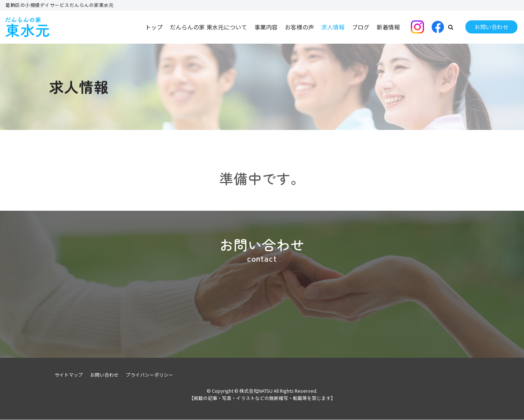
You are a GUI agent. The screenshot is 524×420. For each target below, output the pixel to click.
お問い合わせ (491, 27)
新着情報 (388, 27)
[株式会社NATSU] (27, 27)
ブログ (361, 27)
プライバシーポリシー (150, 375)
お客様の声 (299, 27)
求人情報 (333, 27)
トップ (154, 27)
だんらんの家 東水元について (209, 27)
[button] (451, 27)
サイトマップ (69, 375)
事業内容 (266, 27)
